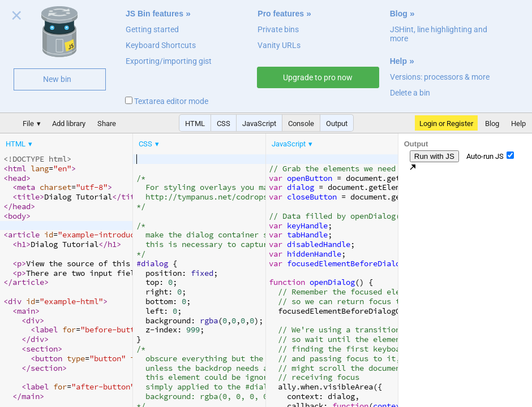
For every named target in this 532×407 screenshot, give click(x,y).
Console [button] (301, 124)
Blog (399, 14)
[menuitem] (20, 144)
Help (398, 61)
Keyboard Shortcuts (161, 45)
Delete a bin (410, 93)
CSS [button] (224, 124)
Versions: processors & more (440, 77)
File (28, 124)
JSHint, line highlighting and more (439, 34)
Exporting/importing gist (169, 61)
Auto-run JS (490, 156)
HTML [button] (195, 124)
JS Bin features (155, 14)
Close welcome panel (17, 18)
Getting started (152, 29)
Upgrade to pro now (318, 77)
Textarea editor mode (167, 101)
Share (107, 124)
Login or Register (446, 124)
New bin (57, 79)
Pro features (281, 14)
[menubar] (91, 141)
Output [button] (337, 124)
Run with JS (434, 156)
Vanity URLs (279, 45)
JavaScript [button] (259, 124)
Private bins (278, 29)
